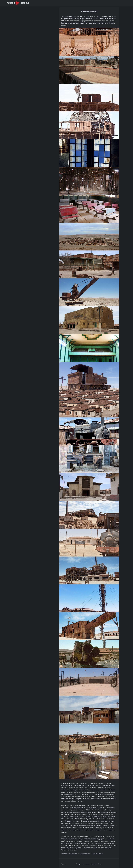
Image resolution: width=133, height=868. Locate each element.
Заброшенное (73, 853)
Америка (65, 853)
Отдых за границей (97, 853)
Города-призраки (84, 853)
